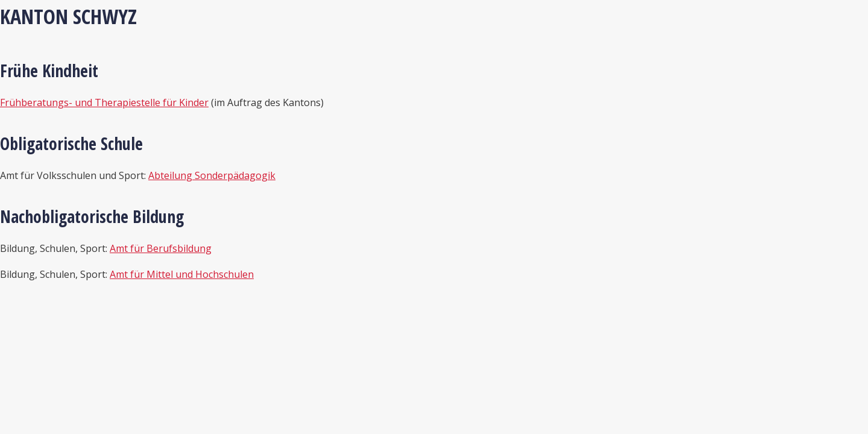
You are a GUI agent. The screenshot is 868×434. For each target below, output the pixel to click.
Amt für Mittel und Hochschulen (182, 274)
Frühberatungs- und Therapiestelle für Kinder (104, 102)
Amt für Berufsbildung (161, 248)
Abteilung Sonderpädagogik (212, 175)
